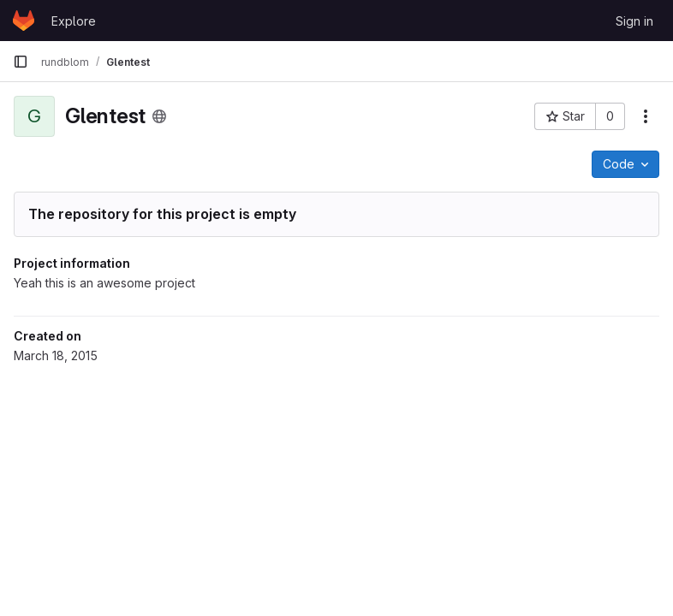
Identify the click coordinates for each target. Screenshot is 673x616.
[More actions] (646, 116)
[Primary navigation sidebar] (21, 62)
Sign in (634, 21)
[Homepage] (24, 21)
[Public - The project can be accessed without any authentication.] (159, 116)
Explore (74, 21)
